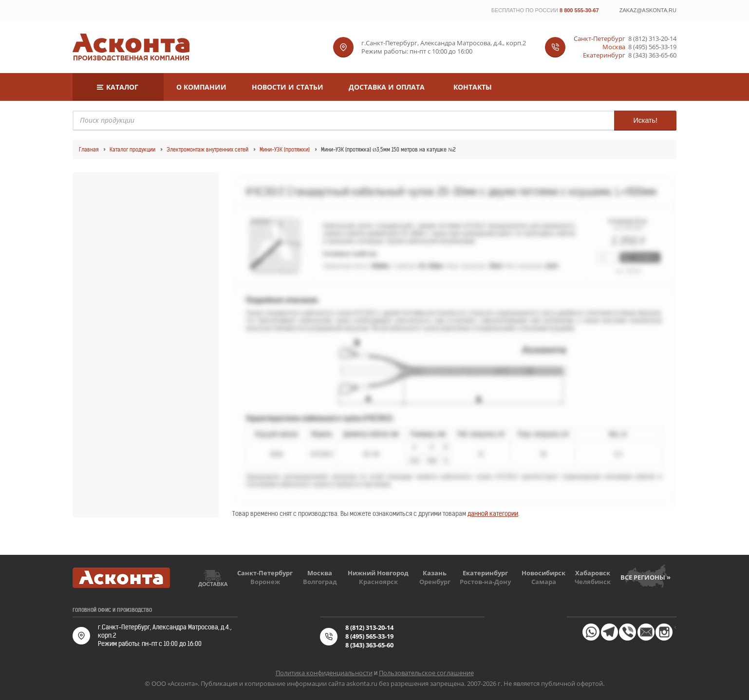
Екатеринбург (485, 573)
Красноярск (378, 582)
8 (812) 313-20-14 (652, 39)
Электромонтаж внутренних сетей (207, 150)
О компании (201, 87)
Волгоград (320, 582)
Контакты (473, 87)
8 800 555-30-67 (579, 10)
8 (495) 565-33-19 (652, 47)
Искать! (645, 120)
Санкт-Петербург (265, 573)
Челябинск (593, 582)
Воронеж (265, 582)
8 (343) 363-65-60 (652, 55)
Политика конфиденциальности (324, 673)
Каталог (122, 87)
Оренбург (435, 582)
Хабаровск (593, 573)
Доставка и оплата (387, 87)
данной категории (493, 514)
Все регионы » (646, 577)
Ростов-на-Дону (485, 582)
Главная (89, 150)
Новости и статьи (288, 87)
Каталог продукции (132, 150)
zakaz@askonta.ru (648, 10)
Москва (320, 573)
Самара (544, 582)
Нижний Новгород (378, 573)
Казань (435, 573)
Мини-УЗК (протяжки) (285, 150)
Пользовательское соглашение (426, 673)
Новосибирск (543, 573)
